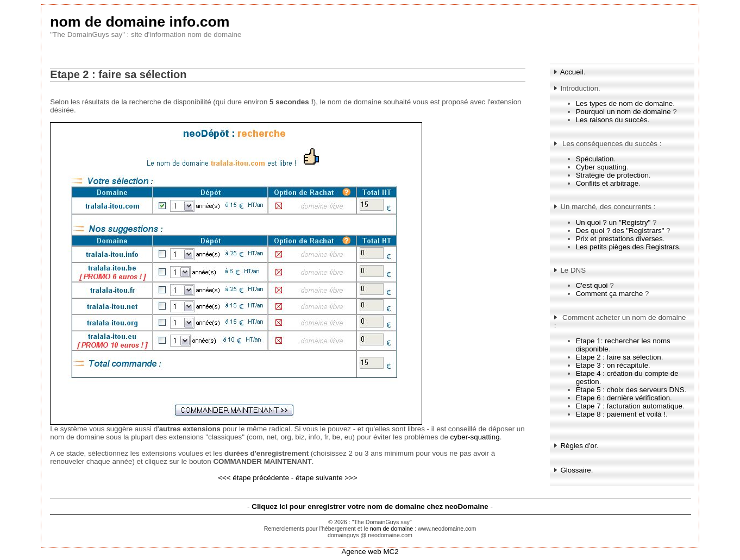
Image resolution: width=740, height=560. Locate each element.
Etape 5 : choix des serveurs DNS (630, 390)
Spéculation (595, 159)
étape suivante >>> (327, 478)
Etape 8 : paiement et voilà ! (621, 414)
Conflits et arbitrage (607, 183)
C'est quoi (592, 285)
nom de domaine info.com (140, 22)
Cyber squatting (601, 167)
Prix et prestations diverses (619, 239)
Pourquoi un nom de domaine (623, 112)
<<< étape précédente (253, 478)
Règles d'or (578, 446)
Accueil (572, 72)
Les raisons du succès (612, 120)
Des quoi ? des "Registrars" (620, 231)
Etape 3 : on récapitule (612, 365)
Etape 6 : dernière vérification (623, 398)
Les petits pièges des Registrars (628, 247)
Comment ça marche (610, 294)
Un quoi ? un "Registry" (613, 222)
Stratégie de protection (612, 175)
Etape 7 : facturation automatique (629, 406)
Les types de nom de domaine (625, 103)
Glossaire (575, 470)
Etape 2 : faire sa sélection (619, 357)
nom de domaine (391, 528)
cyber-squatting (475, 437)
